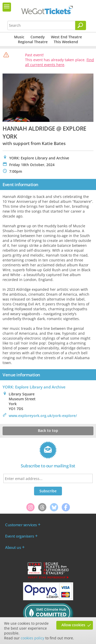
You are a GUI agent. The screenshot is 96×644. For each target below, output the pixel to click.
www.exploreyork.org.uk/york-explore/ (43, 416)
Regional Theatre (33, 42)
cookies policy (33, 638)
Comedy (38, 37)
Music (19, 37)
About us (13, 547)
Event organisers (19, 536)
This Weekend (66, 42)
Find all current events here (60, 62)
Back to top (48, 430)
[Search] (81, 25)
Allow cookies (73, 625)
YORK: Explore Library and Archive (34, 387)
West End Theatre (66, 37)
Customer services (21, 525)
